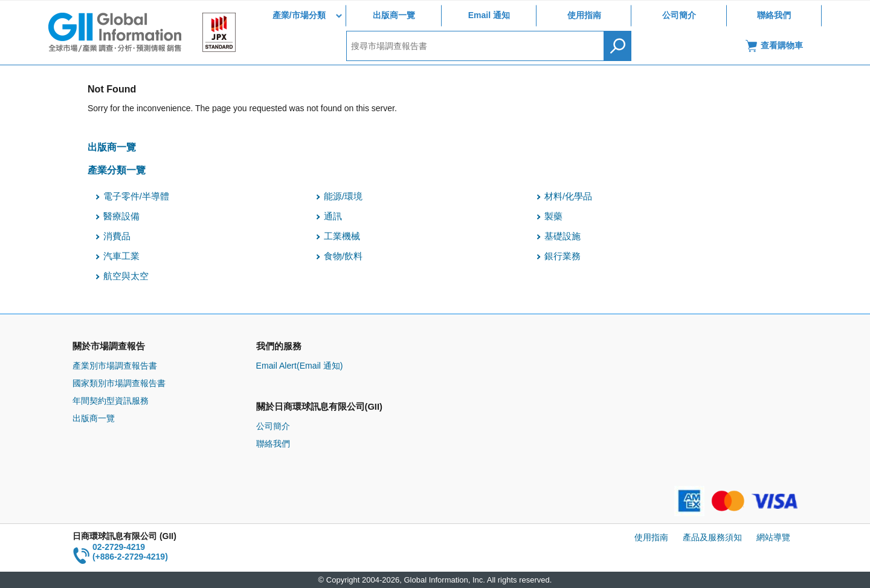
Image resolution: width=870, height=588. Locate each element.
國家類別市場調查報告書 (119, 383)
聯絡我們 (774, 15)
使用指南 (584, 15)
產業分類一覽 (117, 170)
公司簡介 (679, 15)
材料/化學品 (568, 196)
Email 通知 (489, 15)
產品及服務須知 (712, 537)
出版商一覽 (394, 15)
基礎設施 (562, 236)
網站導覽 (773, 537)
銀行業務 (562, 256)
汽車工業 (121, 256)
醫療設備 (121, 216)
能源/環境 (343, 196)
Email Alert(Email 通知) (300, 366)
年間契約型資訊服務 (111, 401)
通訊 (333, 216)
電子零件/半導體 (136, 196)
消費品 (117, 236)
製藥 (553, 216)
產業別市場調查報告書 (115, 366)
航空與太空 (126, 276)
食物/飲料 (343, 256)
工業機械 (342, 236)
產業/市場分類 (299, 15)
